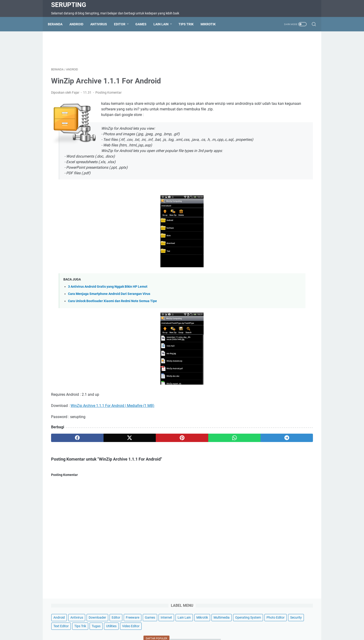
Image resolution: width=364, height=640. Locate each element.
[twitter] (104, 452)
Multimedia (290, 71)
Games (144, 24)
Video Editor (270, 96)
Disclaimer (179, 623)
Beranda (58, 24)
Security (251, 88)
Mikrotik (211, 24)
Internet (300, 62)
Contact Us (115, 623)
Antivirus (102, 24)
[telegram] (209, 452)
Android (80, 24)
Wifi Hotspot (243, 623)
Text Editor (270, 88)
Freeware (266, 62)
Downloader (290, 53)
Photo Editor (286, 79)
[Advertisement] (139, 50)
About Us (223, 623)
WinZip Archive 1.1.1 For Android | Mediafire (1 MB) (112, 420)
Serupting (69, 5)
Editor (123, 24)
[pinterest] (139, 452)
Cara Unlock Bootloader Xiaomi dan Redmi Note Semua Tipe (112, 315)
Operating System (258, 79)
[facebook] (69, 452)
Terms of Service (156, 623)
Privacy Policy (201, 623)
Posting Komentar (109, 96)
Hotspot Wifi (265, 623)
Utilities (251, 96)
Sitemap (133, 623)
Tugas (305, 88)
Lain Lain (164, 24)
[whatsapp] (174, 452)
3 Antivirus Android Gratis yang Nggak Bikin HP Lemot (108, 301)
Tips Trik (189, 24)
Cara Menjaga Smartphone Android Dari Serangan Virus (109, 308)
